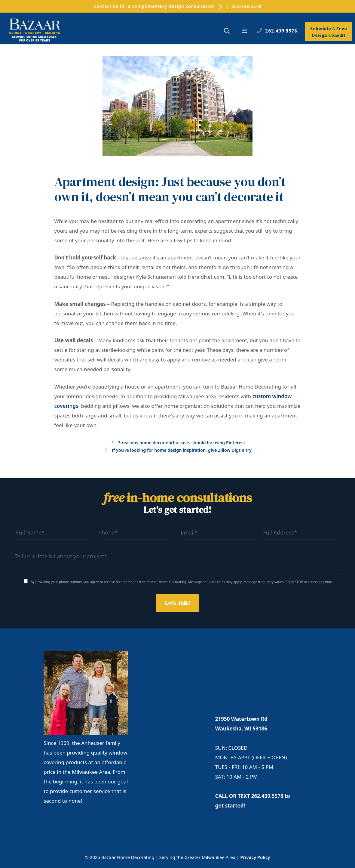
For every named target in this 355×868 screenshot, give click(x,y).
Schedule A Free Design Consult (329, 32)
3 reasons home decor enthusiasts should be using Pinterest (182, 443)
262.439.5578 (246, 6)
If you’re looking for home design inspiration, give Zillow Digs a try (182, 450)
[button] (227, 32)
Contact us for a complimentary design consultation (158, 6)
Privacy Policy (255, 857)
